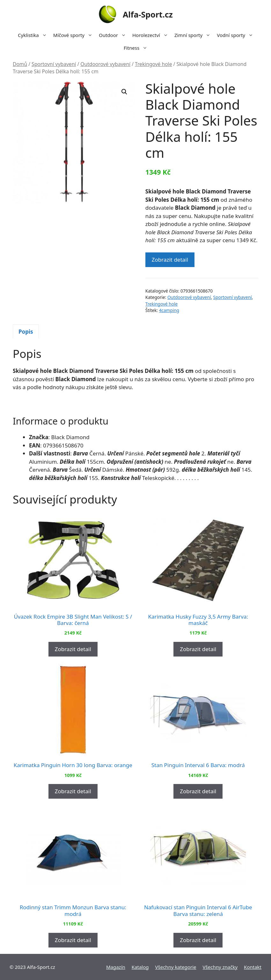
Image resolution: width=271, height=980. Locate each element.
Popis (26, 332)
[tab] (26, 331)
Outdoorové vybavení (105, 64)
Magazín (116, 967)
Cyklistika (34, 35)
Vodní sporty (237, 35)
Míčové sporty (74, 35)
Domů (20, 64)
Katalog (140, 967)
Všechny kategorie (176, 967)
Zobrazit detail (170, 260)
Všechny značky (220, 967)
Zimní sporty (194, 35)
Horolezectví (152, 35)
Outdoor (114, 35)
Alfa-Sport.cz (148, 14)
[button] (124, 92)
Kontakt (253, 967)
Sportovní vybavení (54, 64)
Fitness (137, 48)
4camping (169, 310)
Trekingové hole (153, 64)
